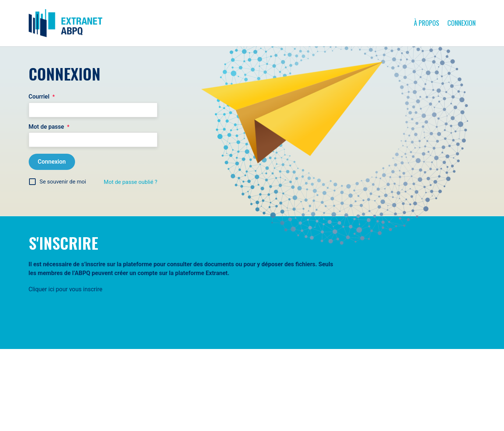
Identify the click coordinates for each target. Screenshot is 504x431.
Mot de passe (49, 127)
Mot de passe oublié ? (130, 182)
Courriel (42, 97)
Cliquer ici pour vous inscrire (66, 289)
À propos (427, 23)
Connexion (462, 23)
